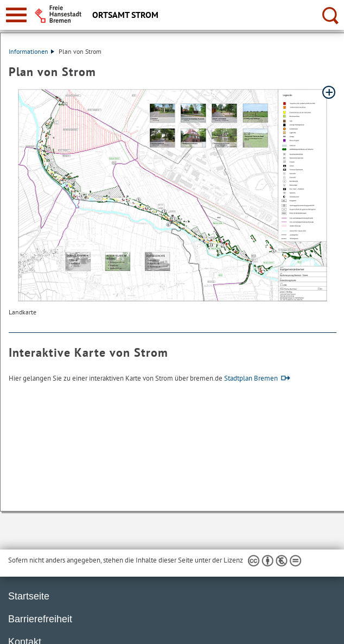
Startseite (29, 596)
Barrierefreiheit (40, 619)
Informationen (31, 51)
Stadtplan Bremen (251, 378)
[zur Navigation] (16, 15)
